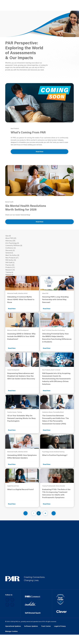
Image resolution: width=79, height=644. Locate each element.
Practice (40, 265)
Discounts (40, 251)
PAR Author (40, 260)
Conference (40, 248)
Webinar (40, 275)
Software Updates (31, 626)
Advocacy (40, 241)
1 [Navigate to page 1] (34, 513)
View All (40, 236)
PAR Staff (40, 263)
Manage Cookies (11, 631)
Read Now (40, 152)
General (40, 253)
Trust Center (46, 626)
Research (40, 270)
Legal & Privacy (60, 626)
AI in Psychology (40, 243)
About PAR (40, 238)
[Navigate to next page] (54, 513)
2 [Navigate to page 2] (39, 513)
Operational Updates (13, 626)
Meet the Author (40, 255)
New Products (40, 258)
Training (40, 272)
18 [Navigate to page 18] (45, 513)
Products (40, 267)
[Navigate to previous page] (26, 513)
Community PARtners (40, 246)
